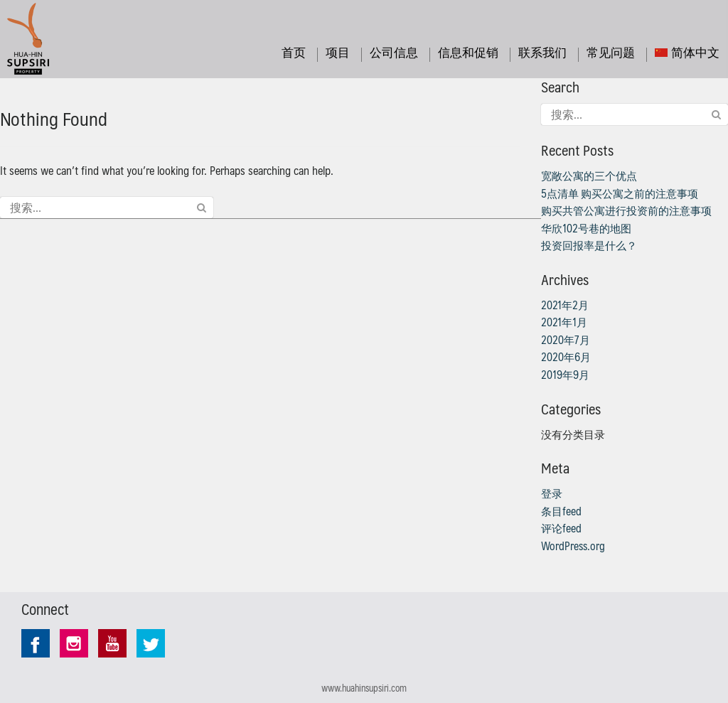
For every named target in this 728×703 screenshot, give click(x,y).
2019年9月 (565, 375)
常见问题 (611, 52)
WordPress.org (573, 546)
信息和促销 (468, 52)
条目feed (561, 511)
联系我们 (542, 52)
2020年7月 (566, 340)
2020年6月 (566, 357)
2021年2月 (565, 305)
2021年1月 (564, 322)
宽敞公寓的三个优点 (589, 176)
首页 (294, 52)
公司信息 (394, 52)
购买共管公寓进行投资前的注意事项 (626, 210)
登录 (552, 493)
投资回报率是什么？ (589, 245)
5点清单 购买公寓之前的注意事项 (620, 193)
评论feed (561, 528)
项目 (338, 52)
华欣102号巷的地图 (586, 228)
